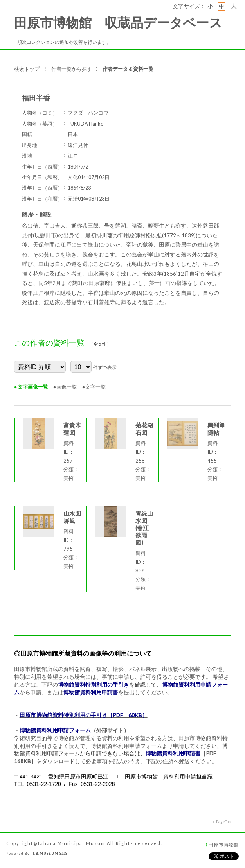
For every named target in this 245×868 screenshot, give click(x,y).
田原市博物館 (224, 845)
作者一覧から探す (72, 69)
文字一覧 (95, 387)
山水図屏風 (72, 517)
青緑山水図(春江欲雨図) (144, 528)
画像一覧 (67, 387)
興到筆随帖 (216, 429)
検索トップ (27, 69)
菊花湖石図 (144, 429)
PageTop (223, 821)
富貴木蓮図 (72, 429)
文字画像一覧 (33, 387)
